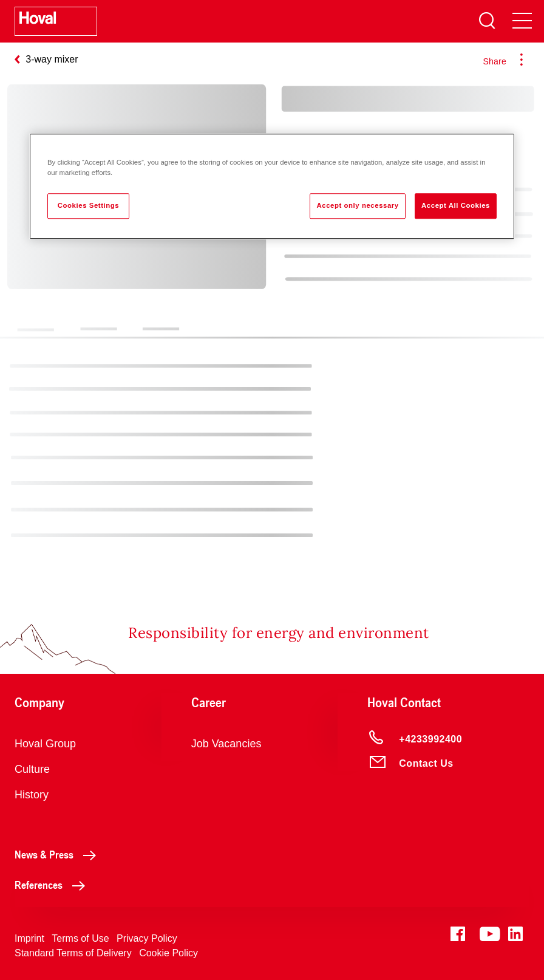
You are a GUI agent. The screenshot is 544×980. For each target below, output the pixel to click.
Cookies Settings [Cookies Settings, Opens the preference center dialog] (88, 205)
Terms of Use (80, 938)
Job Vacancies (226, 744)
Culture (32, 769)
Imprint (29, 938)
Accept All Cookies (456, 205)
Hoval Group (45, 744)
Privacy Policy (147, 938)
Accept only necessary (357, 205)
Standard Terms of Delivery (73, 953)
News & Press (59, 854)
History (32, 795)
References (53, 885)
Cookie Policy (168, 953)
